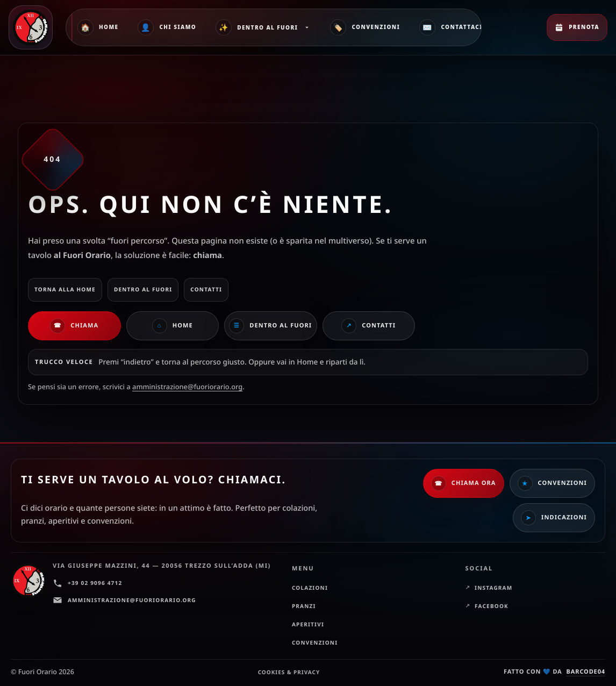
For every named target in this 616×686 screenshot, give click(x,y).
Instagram (493, 588)
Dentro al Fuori (263, 27)
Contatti (368, 326)
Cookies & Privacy (289, 672)
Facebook (492, 606)
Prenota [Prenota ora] (577, 27)
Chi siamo (167, 27)
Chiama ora (464, 483)
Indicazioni (554, 518)
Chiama (74, 326)
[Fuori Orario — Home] (33, 27)
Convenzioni (365, 27)
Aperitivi (308, 624)
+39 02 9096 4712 (87, 583)
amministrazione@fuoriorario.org (187, 387)
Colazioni (310, 588)
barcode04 (586, 672)
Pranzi (304, 606)
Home (98, 27)
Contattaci (451, 27)
